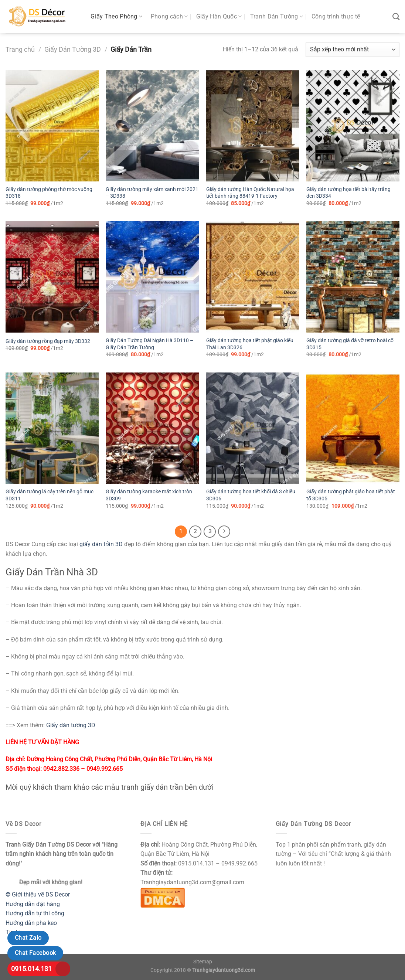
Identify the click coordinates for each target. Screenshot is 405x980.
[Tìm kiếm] (396, 16)
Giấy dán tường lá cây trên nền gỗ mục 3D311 (50, 495)
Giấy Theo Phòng (116, 17)
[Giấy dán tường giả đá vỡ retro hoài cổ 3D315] (353, 277)
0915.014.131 (31, 969)
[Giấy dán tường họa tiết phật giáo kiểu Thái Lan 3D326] (253, 277)
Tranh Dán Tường (277, 17)
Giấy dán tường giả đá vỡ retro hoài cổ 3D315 (350, 344)
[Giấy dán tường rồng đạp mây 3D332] (52, 277)
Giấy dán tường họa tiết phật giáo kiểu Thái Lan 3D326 (250, 344)
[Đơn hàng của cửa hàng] (353, 50)
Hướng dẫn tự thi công (35, 913)
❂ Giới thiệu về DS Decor (38, 894)
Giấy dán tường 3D (71, 725)
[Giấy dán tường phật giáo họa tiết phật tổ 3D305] (353, 428)
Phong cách (169, 17)
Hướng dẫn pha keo (31, 923)
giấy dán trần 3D (101, 544)
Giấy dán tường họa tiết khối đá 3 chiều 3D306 (251, 495)
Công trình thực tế (336, 16)
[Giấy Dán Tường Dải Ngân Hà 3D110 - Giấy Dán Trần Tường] (152, 277)
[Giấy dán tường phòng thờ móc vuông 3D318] (52, 126)
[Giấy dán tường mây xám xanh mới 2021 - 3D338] (152, 126)
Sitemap (203, 962)
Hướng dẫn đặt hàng (33, 904)
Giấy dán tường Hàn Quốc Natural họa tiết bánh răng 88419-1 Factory (250, 193)
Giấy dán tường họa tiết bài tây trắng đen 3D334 (348, 193)
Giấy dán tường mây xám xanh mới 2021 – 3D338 (152, 193)
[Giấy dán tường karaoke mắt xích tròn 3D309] (152, 428)
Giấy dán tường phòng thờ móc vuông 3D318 (49, 193)
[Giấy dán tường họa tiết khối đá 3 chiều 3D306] (253, 428)
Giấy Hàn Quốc (219, 17)
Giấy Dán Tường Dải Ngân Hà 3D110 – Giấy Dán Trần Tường (149, 344)
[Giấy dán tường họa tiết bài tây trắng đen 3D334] (353, 126)
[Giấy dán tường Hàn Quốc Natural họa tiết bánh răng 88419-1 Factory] (253, 126)
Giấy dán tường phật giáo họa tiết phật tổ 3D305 (351, 495)
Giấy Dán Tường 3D (73, 49)
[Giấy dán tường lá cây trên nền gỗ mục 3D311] (52, 428)
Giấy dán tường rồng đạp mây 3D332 (48, 341)
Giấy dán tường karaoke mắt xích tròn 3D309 (149, 495)
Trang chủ (20, 49)
